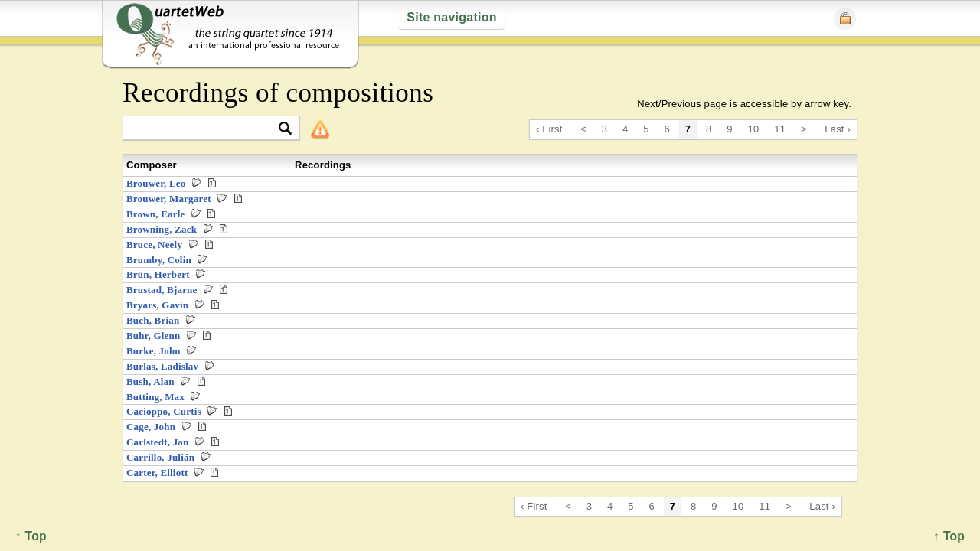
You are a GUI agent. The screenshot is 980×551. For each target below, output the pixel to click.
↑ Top (949, 536)
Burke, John (154, 351)
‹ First (549, 129)
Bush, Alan (150, 381)
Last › (838, 129)
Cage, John (151, 427)
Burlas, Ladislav (162, 366)
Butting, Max (155, 397)
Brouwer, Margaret (169, 199)
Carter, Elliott (157, 473)
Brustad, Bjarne (162, 290)
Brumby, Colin (159, 260)
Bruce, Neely (154, 245)
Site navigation (451, 17)
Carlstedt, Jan (157, 442)
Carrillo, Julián (160, 457)
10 (754, 129)
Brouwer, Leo (156, 183)
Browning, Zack (162, 229)
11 (780, 129)
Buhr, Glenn (153, 336)
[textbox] (205, 129)
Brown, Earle (156, 214)
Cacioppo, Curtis (164, 411)
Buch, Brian (153, 320)
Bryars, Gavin (157, 305)
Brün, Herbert (158, 274)
